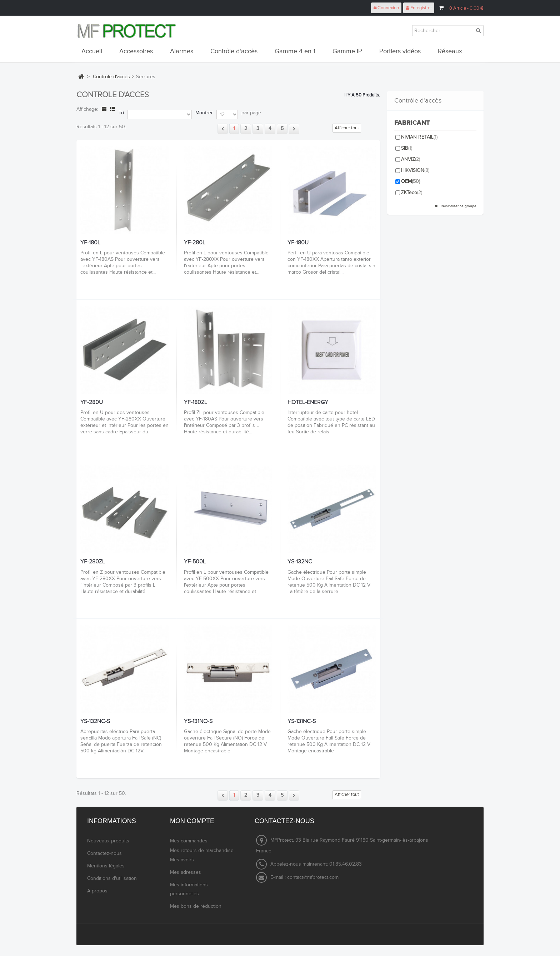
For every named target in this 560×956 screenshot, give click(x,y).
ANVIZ (411, 159)
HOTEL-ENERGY (308, 403)
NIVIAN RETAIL (419, 137)
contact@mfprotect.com (313, 877)
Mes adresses (186, 872)
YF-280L (195, 243)
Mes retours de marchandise (202, 851)
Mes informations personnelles (189, 889)
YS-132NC (300, 562)
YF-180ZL (196, 403)
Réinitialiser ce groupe (458, 206)
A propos (97, 891)
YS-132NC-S (95, 722)
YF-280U (92, 403)
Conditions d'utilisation (112, 878)
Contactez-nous (104, 853)
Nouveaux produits (108, 841)
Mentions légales (106, 866)
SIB (407, 148)
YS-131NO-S (198, 722)
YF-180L (90, 243)
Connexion (386, 8)
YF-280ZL (93, 562)
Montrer (204, 113)
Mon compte (192, 821)
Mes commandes (189, 841)
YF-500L (195, 562)
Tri (121, 113)
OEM (411, 181)
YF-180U (298, 243)
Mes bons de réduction (196, 906)
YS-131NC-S (302, 722)
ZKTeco (412, 193)
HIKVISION (415, 170)
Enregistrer (419, 8)
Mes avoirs (182, 860)
